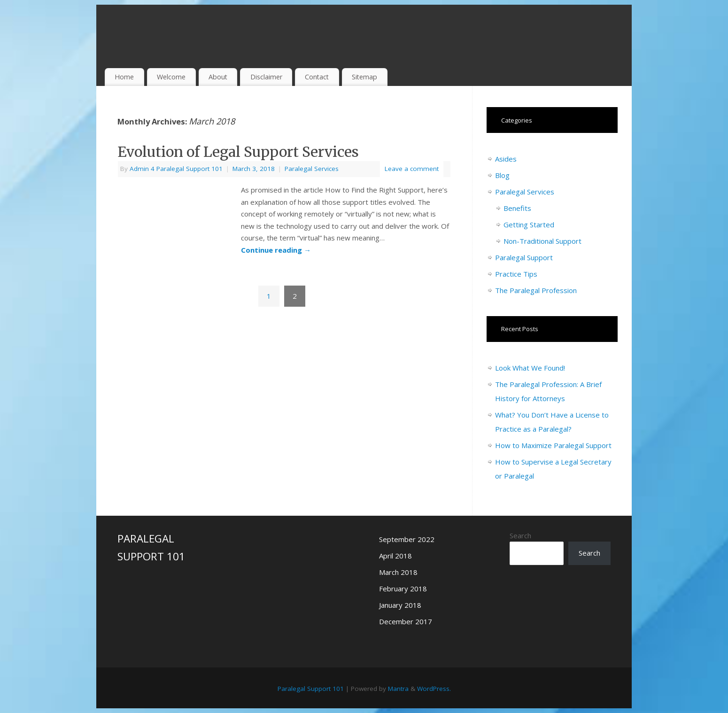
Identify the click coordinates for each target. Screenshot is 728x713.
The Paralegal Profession (536, 290)
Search (520, 535)
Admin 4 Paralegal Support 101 (176, 169)
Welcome (171, 77)
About (218, 77)
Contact (317, 77)
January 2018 (400, 605)
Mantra (398, 689)
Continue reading (276, 250)
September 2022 (407, 539)
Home (124, 77)
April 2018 (395, 556)
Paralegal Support (524, 257)
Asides (506, 159)
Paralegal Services (312, 169)
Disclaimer (266, 77)
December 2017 (406, 621)
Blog (502, 175)
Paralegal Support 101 (311, 689)
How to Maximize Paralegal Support (553, 445)
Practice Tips (516, 274)
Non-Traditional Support (542, 241)
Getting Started (529, 225)
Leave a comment (412, 169)
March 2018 (398, 572)
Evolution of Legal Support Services (238, 152)
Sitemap (364, 77)
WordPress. (434, 689)
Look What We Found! (530, 368)
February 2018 (403, 589)
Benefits (517, 208)
